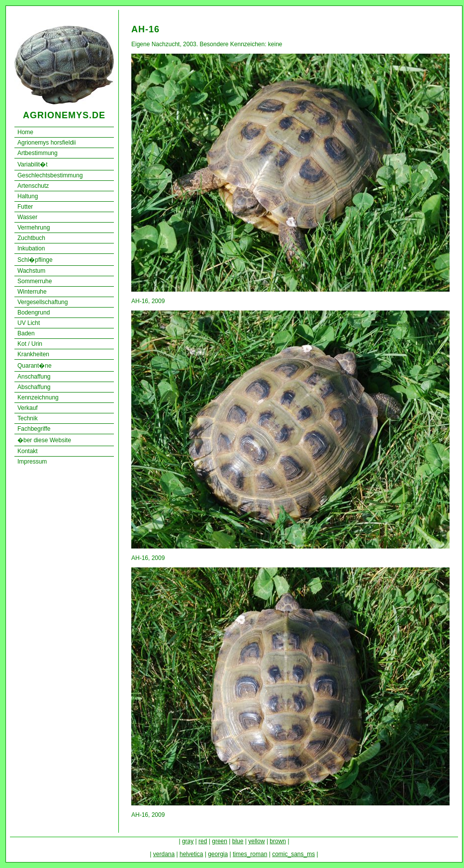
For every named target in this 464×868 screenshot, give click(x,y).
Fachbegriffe (34, 429)
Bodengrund (34, 313)
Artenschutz (33, 186)
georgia (218, 854)
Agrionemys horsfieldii (46, 143)
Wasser (27, 217)
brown (278, 841)
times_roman (250, 854)
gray (188, 841)
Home (25, 132)
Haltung (28, 196)
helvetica (191, 854)
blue (238, 841)
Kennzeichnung (38, 397)
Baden (26, 333)
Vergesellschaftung (43, 302)
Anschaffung (34, 377)
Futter (25, 207)
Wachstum (31, 271)
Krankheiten (33, 354)
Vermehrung (34, 228)
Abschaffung (34, 387)
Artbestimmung (38, 153)
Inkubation (31, 248)
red (203, 841)
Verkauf (28, 408)
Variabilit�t (32, 164)
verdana (164, 854)
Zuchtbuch (31, 238)
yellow (256, 841)
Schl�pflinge (35, 260)
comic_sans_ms (293, 854)
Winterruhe (32, 292)
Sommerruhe (35, 281)
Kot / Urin (30, 344)
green (220, 841)
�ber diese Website (44, 440)
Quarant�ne (35, 366)
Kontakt (28, 451)
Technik (28, 418)
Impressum (32, 462)
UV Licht (29, 323)
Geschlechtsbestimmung (50, 175)
